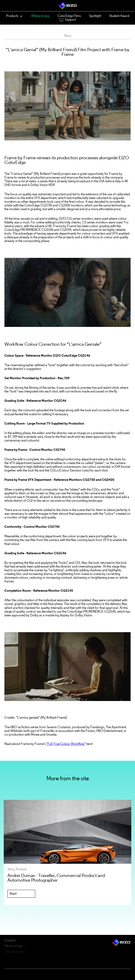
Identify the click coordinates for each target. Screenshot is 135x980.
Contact (10, 940)
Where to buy (40, 16)
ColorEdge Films (69, 16)
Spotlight (95, 16)
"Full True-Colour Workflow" (66, 744)
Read (13, 894)
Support (68, 20)
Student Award (119, 16)
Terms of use (13, 946)
